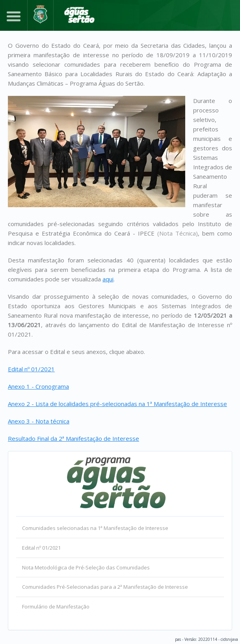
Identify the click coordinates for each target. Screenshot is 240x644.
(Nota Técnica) (178, 233)
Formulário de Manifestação (56, 607)
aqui (108, 279)
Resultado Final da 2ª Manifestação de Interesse (73, 438)
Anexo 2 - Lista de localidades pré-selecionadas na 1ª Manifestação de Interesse (117, 404)
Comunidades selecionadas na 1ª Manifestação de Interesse (95, 528)
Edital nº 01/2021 (31, 369)
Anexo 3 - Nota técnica (39, 421)
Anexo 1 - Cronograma (38, 386)
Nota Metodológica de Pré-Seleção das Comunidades (86, 567)
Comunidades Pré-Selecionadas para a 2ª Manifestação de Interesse (105, 587)
